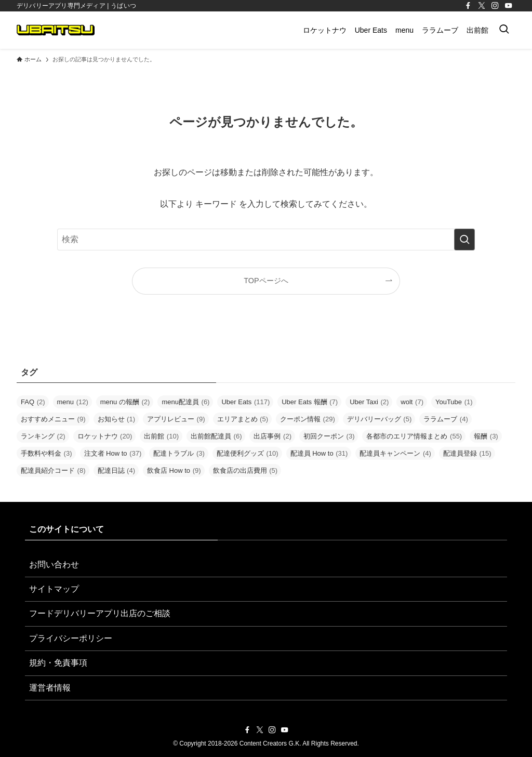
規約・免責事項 (58, 663)
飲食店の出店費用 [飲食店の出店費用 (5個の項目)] (245, 470)
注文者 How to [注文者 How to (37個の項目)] (113, 453)
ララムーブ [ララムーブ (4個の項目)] (446, 419)
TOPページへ (266, 281)
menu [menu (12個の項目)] (73, 402)
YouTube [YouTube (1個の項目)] (454, 402)
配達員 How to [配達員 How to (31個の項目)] (319, 453)
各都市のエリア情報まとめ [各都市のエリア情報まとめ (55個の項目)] (414, 436)
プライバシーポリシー (71, 638)
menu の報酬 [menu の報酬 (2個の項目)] (125, 402)
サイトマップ (54, 589)
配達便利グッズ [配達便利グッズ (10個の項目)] (248, 453)
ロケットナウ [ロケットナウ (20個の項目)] (105, 436)
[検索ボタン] (504, 30)
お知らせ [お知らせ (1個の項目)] (117, 419)
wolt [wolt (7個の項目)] (412, 402)
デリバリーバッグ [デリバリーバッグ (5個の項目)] (380, 419)
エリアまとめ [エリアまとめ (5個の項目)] (243, 419)
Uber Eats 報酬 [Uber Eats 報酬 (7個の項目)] (310, 402)
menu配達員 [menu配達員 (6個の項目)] (185, 402)
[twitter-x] (482, 6)
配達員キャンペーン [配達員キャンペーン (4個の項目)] (395, 453)
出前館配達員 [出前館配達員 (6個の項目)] (216, 436)
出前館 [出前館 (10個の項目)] (161, 436)
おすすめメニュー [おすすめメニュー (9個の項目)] (53, 419)
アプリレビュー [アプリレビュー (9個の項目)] (176, 419)
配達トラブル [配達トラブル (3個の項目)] (179, 453)
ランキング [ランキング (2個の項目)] (43, 436)
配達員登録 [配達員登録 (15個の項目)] (467, 453)
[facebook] (468, 6)
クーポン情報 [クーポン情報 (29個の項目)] (308, 419)
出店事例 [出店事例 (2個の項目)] (272, 436)
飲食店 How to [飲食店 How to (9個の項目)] (174, 470)
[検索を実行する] (464, 240)
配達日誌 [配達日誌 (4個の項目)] (117, 470)
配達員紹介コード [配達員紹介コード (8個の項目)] (53, 470)
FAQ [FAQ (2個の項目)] (33, 402)
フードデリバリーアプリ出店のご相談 (100, 613)
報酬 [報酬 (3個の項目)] (486, 436)
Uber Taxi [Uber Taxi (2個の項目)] (369, 402)
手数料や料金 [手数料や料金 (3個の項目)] (46, 453)
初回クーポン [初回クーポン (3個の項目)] (329, 436)
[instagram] (495, 6)
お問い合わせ (54, 565)
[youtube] (509, 6)
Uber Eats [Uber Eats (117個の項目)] (245, 402)
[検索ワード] (266, 240)
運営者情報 (50, 688)
